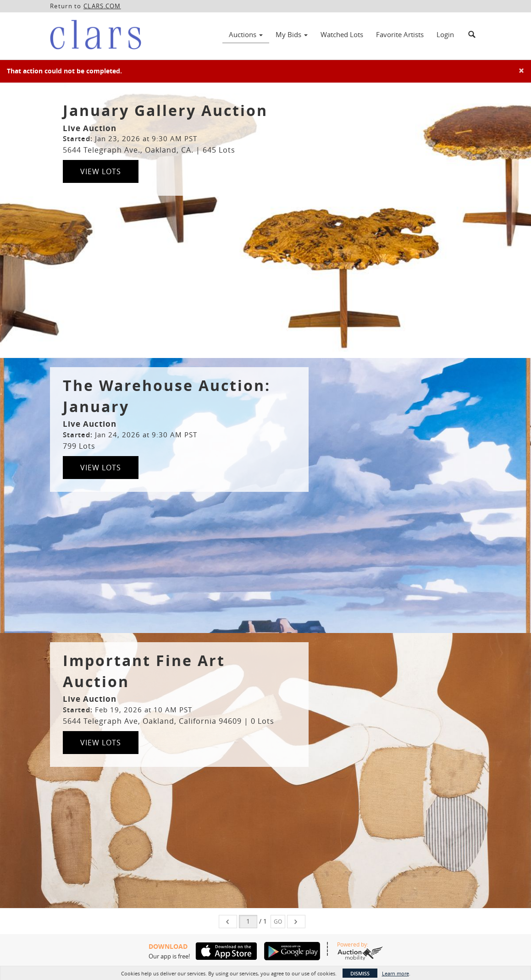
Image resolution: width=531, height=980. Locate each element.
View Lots (101, 171)
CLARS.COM (102, 6)
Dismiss (360, 973)
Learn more (395, 973)
